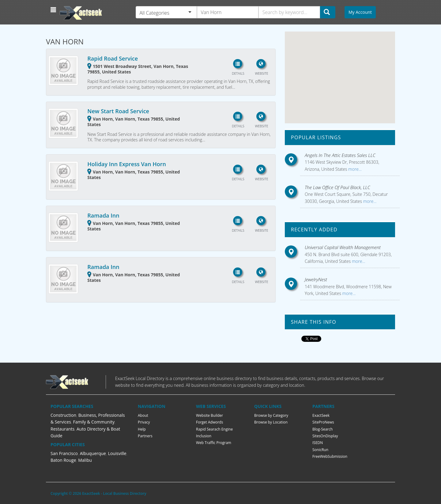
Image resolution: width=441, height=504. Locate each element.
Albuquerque (93, 453)
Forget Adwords (209, 422)
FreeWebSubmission (330, 456)
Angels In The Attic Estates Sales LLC (340, 155)
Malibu (85, 460)
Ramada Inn (103, 215)
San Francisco (64, 453)
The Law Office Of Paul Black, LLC (337, 187)
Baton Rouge (63, 460)
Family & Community (94, 422)
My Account (360, 12)
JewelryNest (316, 279)
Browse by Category (271, 415)
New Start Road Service (118, 111)
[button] (54, 10)
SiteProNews (323, 422)
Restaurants (62, 429)
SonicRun (320, 450)
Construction (63, 415)
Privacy (144, 422)
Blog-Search (322, 429)
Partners (145, 436)
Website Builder (209, 415)
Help (142, 429)
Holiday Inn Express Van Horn (127, 164)
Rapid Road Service (113, 58)
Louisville (117, 453)
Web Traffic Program (214, 443)
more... (354, 169)
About (143, 415)
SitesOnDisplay (325, 436)
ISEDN (318, 443)
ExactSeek (321, 415)
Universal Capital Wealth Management (343, 247)
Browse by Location (271, 422)
